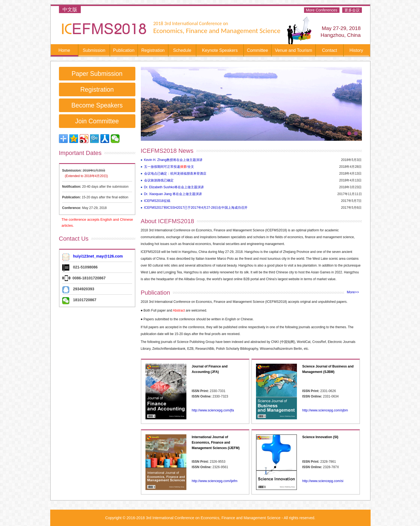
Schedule (182, 50)
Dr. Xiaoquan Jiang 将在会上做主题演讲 (173, 194)
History (356, 50)
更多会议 (352, 10)
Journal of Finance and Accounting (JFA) (210, 369)
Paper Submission (97, 74)
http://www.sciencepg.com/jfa (213, 410)
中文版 (70, 10)
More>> (353, 292)
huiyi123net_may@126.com (98, 256)
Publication (124, 50)
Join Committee (97, 121)
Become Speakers (97, 105)
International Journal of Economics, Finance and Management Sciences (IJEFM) (216, 443)
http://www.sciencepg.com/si (323, 481)
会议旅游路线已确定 (159, 180)
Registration (153, 50)
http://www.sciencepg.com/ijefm (215, 481)
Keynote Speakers (220, 50)
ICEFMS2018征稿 (157, 201)
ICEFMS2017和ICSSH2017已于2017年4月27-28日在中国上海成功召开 (196, 208)
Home (64, 50)
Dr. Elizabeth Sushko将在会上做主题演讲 (174, 187)
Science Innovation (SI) (320, 437)
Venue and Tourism (294, 50)
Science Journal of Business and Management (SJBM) (328, 369)
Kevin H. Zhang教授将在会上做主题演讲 (173, 160)
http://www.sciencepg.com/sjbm (325, 410)
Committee (257, 50)
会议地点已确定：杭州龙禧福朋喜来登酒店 (175, 174)
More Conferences (322, 10)
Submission (94, 50)
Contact (330, 50)
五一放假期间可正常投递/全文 (169, 167)
